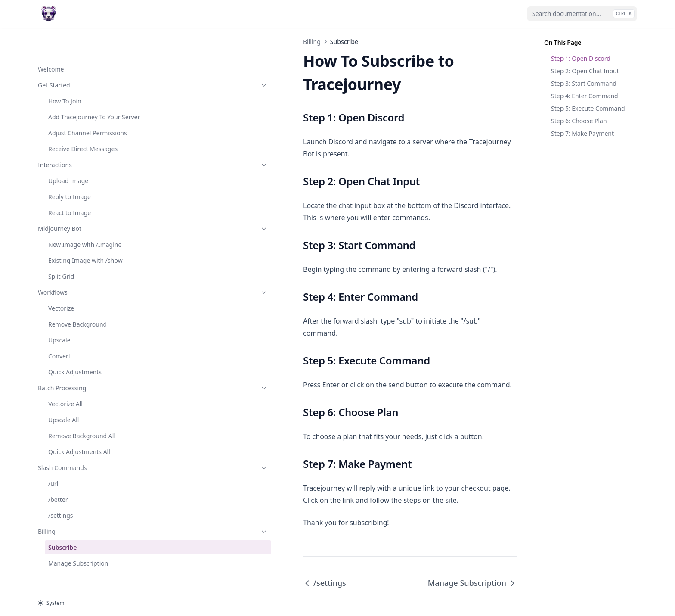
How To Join (65, 73)
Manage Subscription (78, 554)
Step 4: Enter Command (585, 96)
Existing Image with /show (85, 251)
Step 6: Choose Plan (579, 121)
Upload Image (68, 171)
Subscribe (62, 538)
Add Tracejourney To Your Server (84, 94)
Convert (59, 347)
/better (58, 490)
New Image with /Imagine (85, 235)
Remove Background (77, 315)
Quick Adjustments (75, 362)
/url (53, 474)
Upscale (59, 331)
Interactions (81, 155)
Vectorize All (65, 394)
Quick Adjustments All (79, 442)
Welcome (51, 42)
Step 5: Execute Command (588, 108)
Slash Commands (81, 458)
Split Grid (61, 267)
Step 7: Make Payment (582, 133)
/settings (61, 506)
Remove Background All (82, 426)
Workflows (81, 283)
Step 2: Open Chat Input (585, 71)
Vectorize (61, 299)
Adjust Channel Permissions (70, 119)
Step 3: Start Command (584, 83)
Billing (81, 522)
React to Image (70, 203)
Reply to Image (70, 187)
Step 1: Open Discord (581, 58)
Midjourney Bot (81, 219)
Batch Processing (81, 378)
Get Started (81, 58)
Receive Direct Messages (83, 139)
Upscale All (63, 410)
